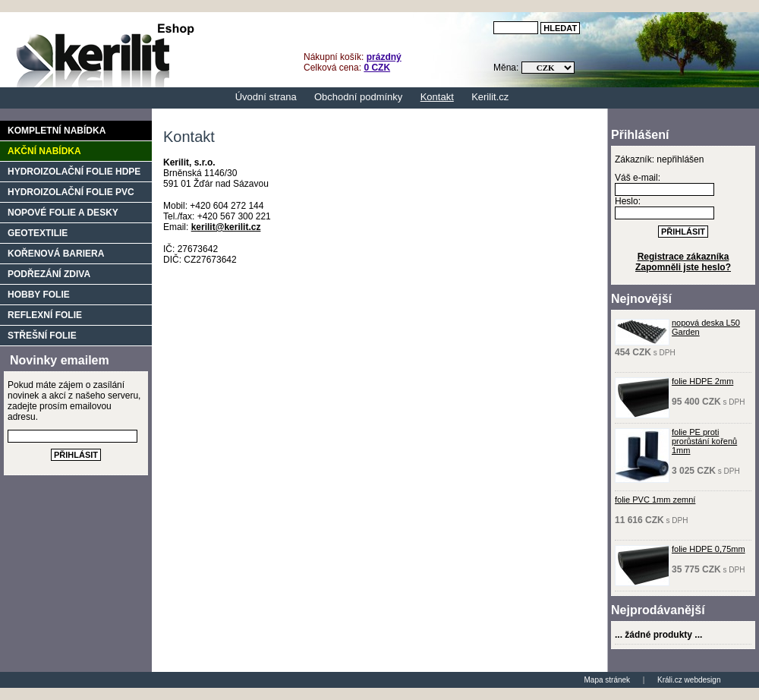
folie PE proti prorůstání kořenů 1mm (704, 441)
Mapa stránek (608, 680)
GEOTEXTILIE (38, 233)
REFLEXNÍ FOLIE (45, 315)
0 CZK (377, 68)
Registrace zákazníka (683, 257)
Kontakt (437, 97)
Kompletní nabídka (57, 131)
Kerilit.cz (490, 97)
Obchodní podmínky (358, 97)
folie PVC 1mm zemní (655, 500)
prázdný (384, 57)
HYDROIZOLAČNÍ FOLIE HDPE (74, 172)
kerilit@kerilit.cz (226, 227)
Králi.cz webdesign (689, 680)
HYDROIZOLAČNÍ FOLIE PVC (71, 192)
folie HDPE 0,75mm (709, 549)
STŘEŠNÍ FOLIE (42, 336)
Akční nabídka (44, 151)
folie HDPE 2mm (702, 381)
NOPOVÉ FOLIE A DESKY (63, 213)
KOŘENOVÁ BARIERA (56, 254)
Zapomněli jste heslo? (683, 267)
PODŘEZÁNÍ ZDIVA (49, 274)
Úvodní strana (266, 97)
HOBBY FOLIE (39, 295)
